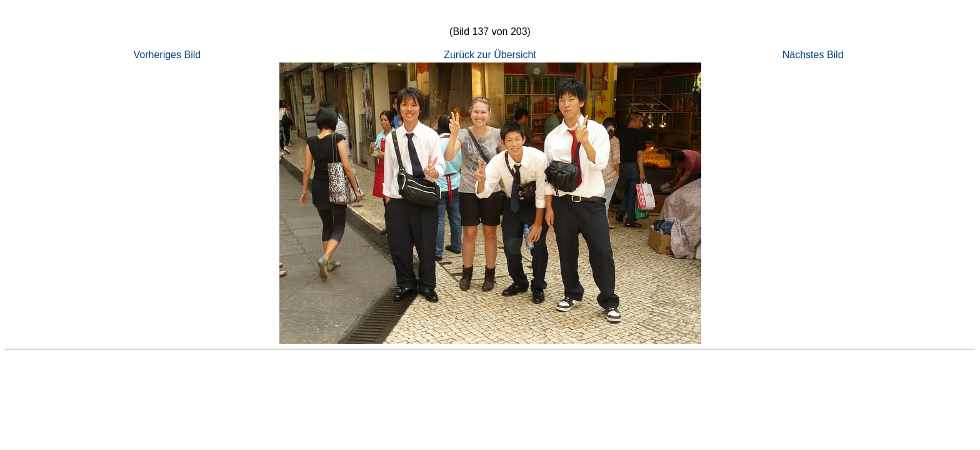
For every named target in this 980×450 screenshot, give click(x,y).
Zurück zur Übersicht (490, 55)
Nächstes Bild (813, 55)
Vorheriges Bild (167, 55)
